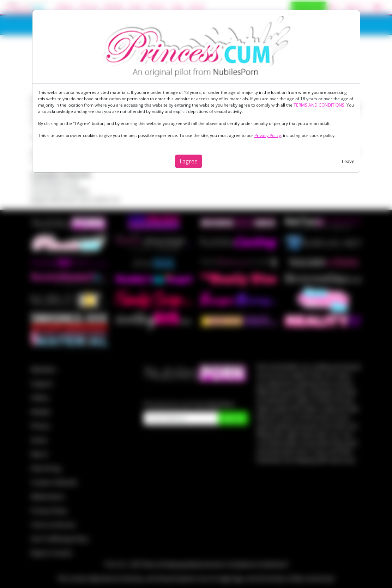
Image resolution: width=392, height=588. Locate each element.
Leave (348, 161)
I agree (189, 161)
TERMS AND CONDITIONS (319, 105)
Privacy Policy (268, 135)
